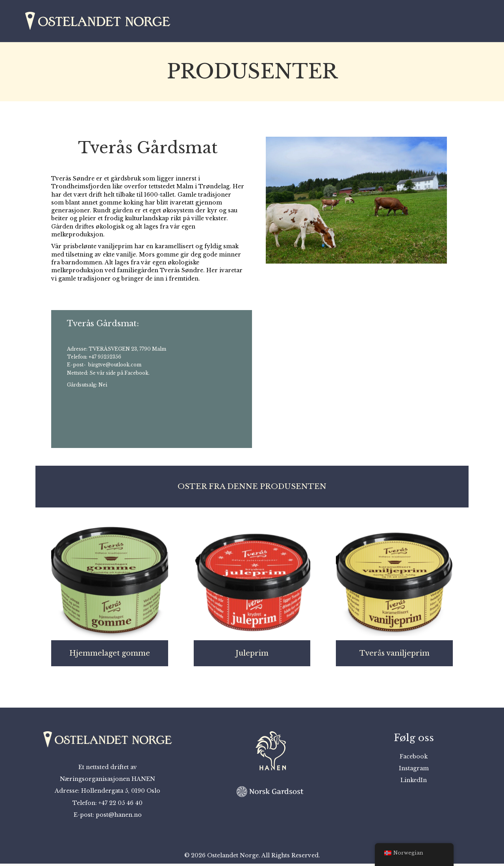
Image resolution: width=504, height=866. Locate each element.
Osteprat (403, 22)
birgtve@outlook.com (115, 367)
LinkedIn (414, 783)
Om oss (442, 22)
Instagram (414, 771)
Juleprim (252, 656)
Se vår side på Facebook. (120, 375)
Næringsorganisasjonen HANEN (107, 781)
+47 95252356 (105, 360)
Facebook (414, 759)
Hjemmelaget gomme (110, 656)
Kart (369, 22)
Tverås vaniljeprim (395, 656)
